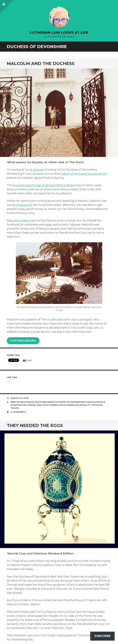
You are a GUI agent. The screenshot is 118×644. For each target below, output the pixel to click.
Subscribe (102, 636)
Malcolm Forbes (18, 221)
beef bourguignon (22, 402)
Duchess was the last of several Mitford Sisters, (44, 185)
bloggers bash (45, 402)
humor (31, 405)
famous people (95, 402)
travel (15, 408)
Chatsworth (24, 205)
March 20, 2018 (19, 398)
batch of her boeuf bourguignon (84, 174)
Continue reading (23, 341)
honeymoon (18, 405)
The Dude (97, 405)
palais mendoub (69, 405)
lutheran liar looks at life (59, 33)
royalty (85, 405)
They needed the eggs (35, 425)
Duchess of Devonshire (70, 402)
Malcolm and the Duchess (41, 63)
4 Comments (18, 412)
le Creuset (37, 170)
